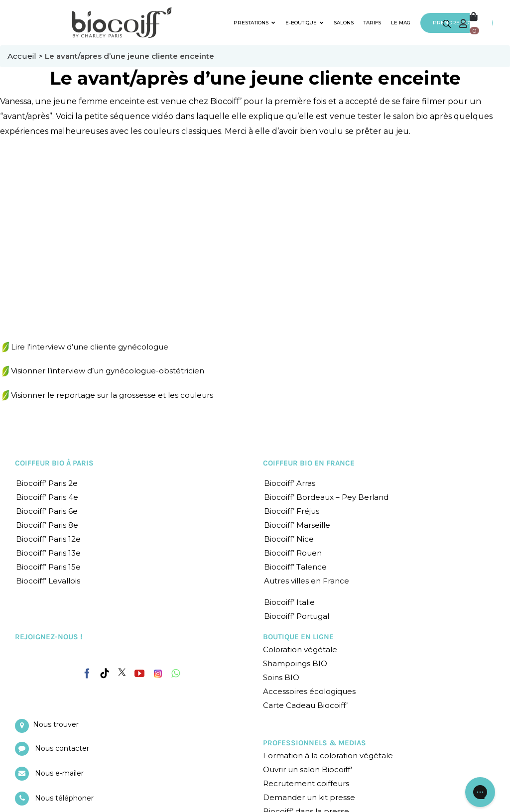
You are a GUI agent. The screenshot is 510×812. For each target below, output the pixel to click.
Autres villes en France (307, 581)
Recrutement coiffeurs (306, 783)
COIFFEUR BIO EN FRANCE (309, 463)
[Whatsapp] (176, 674)
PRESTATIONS (255, 23)
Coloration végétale (300, 649)
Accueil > (26, 56)
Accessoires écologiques (309, 691)
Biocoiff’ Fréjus (292, 511)
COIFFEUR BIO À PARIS (54, 463)
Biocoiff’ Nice (289, 539)
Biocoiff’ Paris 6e (47, 511)
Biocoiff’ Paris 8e (47, 525)
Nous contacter (62, 748)
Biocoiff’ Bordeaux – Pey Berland (326, 497)
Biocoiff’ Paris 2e (47, 483)
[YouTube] (139, 674)
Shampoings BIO (295, 663)
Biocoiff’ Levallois (48, 581)
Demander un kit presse (309, 797)
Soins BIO (281, 677)
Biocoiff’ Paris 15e (48, 567)
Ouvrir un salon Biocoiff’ (308, 769)
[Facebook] (87, 672)
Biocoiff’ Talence (295, 567)
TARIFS (372, 23)
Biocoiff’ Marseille (297, 525)
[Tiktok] (105, 674)
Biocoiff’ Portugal (297, 616)
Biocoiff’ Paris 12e (48, 539)
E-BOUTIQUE (305, 23)
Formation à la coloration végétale (328, 755)
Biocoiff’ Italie (289, 602)
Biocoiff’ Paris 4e (47, 497)
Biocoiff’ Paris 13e (48, 553)
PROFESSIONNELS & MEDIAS (315, 743)
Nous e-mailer (59, 773)
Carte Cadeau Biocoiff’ (305, 705)
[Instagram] (158, 671)
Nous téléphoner (64, 798)
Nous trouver (56, 724)
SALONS (344, 23)
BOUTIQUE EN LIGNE (298, 637)
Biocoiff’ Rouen (293, 553)
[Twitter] (122, 672)
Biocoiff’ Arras (290, 483)
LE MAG (401, 23)
